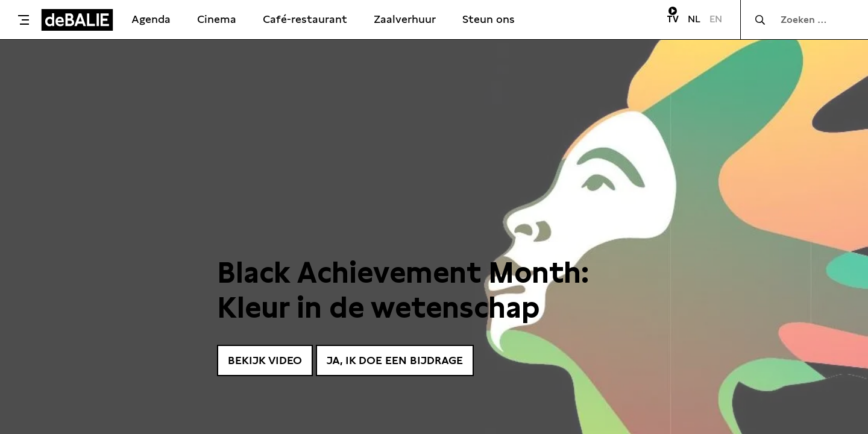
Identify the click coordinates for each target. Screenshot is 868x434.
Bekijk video (265, 360)
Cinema (217, 19)
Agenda (151, 19)
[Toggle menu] (24, 20)
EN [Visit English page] (716, 19)
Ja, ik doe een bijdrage (395, 360)
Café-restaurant (305, 19)
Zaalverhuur (405, 19)
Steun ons (489, 19)
